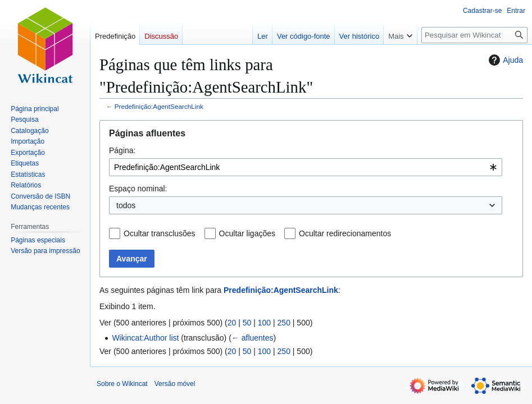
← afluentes (253, 338)
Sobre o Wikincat (122, 384)
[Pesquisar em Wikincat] (474, 35)
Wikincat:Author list (145, 338)
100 (264, 323)
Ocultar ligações (247, 233)
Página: (122, 150)
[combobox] (306, 167)
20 (232, 323)
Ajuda (504, 60)
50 (247, 323)
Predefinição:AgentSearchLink (159, 106)
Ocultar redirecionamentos (345, 233)
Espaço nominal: (138, 189)
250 (284, 323)
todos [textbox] (126, 205)
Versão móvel (175, 384)
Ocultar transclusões (160, 233)
